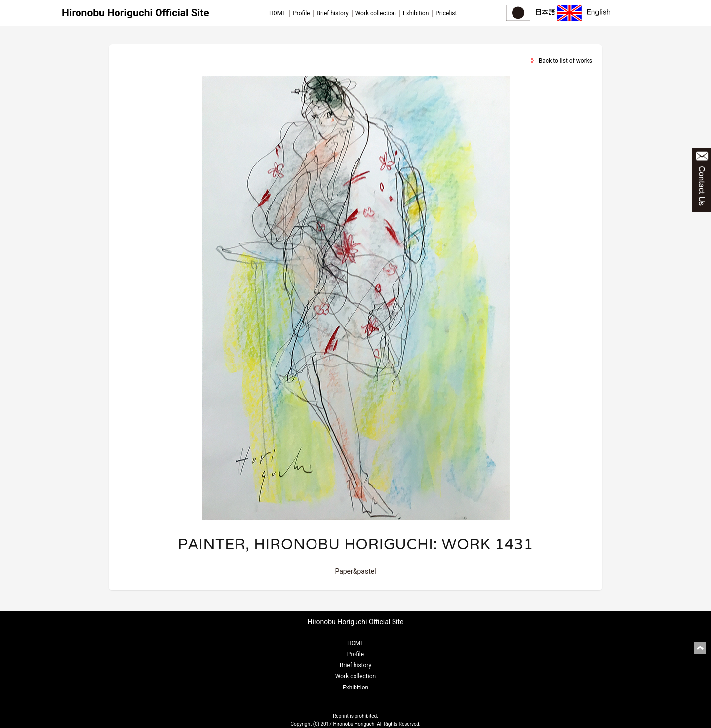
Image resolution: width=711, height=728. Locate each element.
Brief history (332, 13)
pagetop (700, 648)
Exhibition (416, 13)
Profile (301, 13)
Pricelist (446, 13)
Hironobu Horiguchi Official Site (136, 13)
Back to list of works (565, 61)
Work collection (376, 13)
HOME (277, 13)
